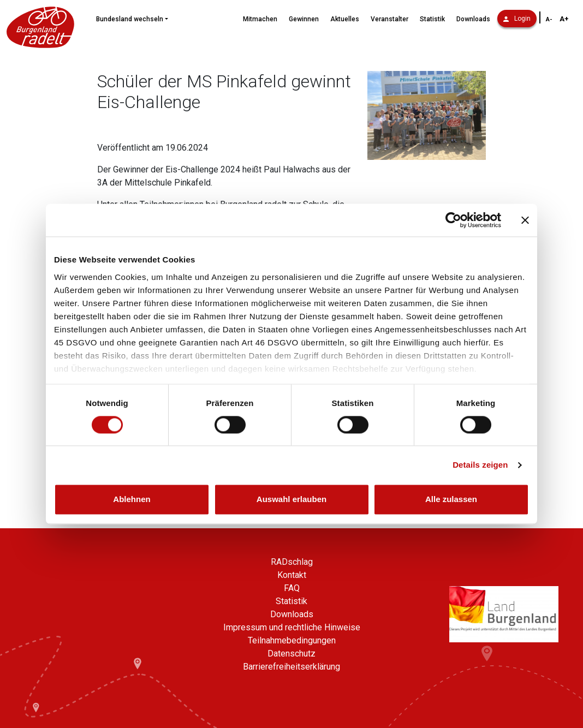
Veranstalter (389, 19)
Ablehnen (132, 500)
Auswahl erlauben (291, 500)
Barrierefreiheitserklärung (291, 667)
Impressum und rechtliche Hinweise (292, 627)
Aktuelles (345, 19)
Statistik (432, 19)
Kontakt (292, 575)
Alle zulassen (451, 500)
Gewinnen (304, 19)
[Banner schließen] (525, 220)
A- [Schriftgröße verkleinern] (549, 19)
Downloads (473, 19)
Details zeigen (480, 465)
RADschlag (292, 562)
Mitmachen (260, 19)
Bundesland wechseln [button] (130, 19)
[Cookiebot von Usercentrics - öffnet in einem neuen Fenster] (453, 220)
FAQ (292, 588)
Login (517, 19)
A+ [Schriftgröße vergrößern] (564, 19)
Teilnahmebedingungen (292, 640)
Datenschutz (291, 654)
